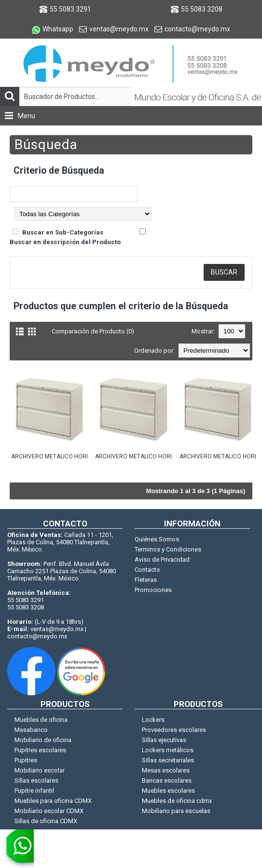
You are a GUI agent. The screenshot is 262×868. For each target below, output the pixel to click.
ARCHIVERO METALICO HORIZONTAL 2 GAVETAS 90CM (218, 456)
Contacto (147, 570)
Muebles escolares (168, 791)
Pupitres (26, 760)
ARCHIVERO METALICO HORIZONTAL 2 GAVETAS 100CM (49, 456)
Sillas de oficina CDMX (46, 821)
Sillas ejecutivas (164, 740)
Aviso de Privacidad (162, 559)
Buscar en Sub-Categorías (63, 232)
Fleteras (146, 580)
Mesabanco (31, 730)
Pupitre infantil (34, 791)
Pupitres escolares (40, 750)
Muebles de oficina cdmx (177, 801)
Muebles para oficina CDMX (53, 801)
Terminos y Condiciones (168, 549)
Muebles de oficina (41, 720)
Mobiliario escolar (40, 770)
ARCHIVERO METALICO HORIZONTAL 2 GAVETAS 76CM (133, 456)
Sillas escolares (36, 780)
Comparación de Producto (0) (93, 331)
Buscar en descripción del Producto (65, 242)
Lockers (153, 720)
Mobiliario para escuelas (176, 811)
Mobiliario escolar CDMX (49, 811)
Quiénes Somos (157, 539)
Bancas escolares (167, 780)
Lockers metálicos (168, 750)
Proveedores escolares (174, 730)
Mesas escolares (166, 770)
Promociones (153, 590)
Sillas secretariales (168, 760)
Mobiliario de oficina (43, 740)
